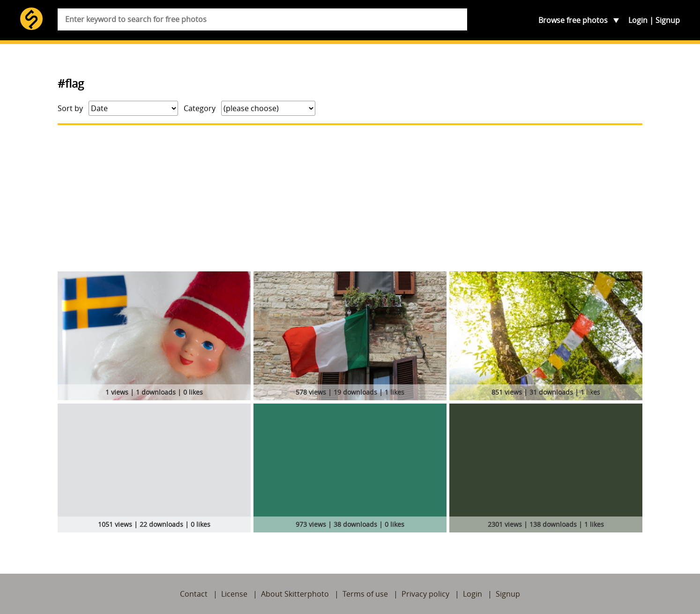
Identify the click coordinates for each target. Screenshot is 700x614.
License (234, 594)
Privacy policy (425, 594)
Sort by (70, 108)
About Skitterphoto (295, 594)
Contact (194, 594)
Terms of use (365, 594)
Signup (668, 20)
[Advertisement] (350, 198)
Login (638, 20)
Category (200, 108)
